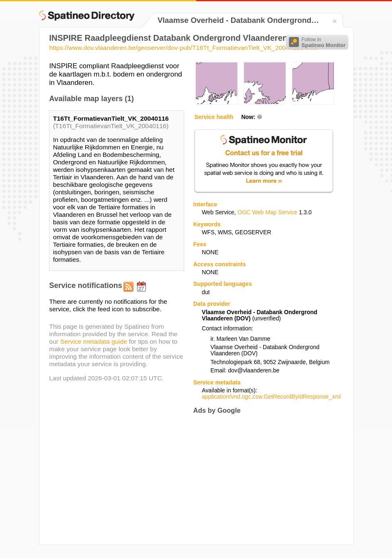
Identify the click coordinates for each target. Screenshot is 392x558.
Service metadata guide (94, 341)
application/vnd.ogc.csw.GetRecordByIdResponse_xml (271, 397)
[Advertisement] (263, 480)
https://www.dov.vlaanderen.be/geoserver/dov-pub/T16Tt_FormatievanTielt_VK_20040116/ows (183, 48)
